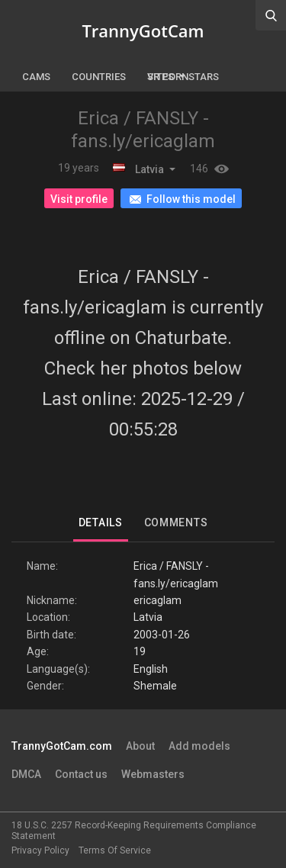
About (140, 746)
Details (101, 522)
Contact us (81, 774)
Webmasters (153, 774)
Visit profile (79, 199)
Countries (99, 77)
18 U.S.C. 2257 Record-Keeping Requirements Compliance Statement (134, 831)
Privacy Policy (40, 850)
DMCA (26, 774)
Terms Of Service (115, 850)
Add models (199, 746)
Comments (176, 522)
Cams (36, 77)
